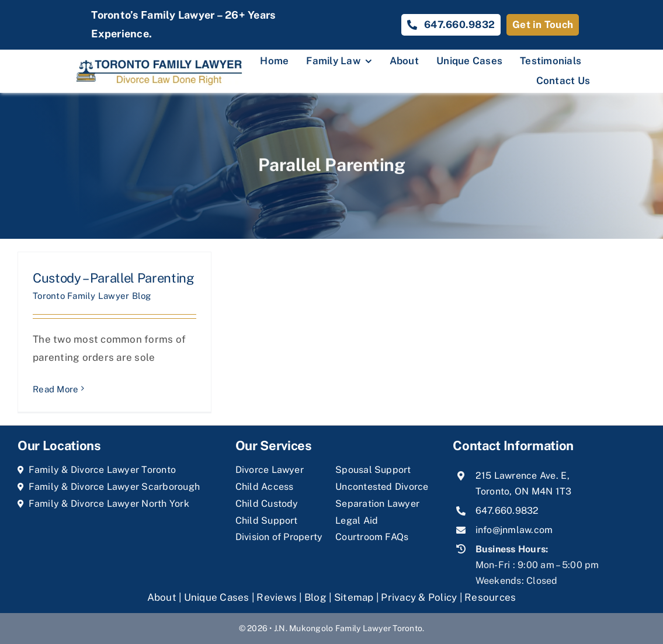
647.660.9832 (507, 511)
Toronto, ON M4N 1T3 (524, 491)
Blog (315, 597)
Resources (490, 597)
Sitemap (354, 597)
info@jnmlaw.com (514, 530)
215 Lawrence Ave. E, (523, 476)
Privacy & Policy (419, 597)
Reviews (277, 597)
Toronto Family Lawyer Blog (92, 296)
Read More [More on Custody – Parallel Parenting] (55, 389)
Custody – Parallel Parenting (114, 278)
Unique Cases (217, 597)
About (163, 597)
